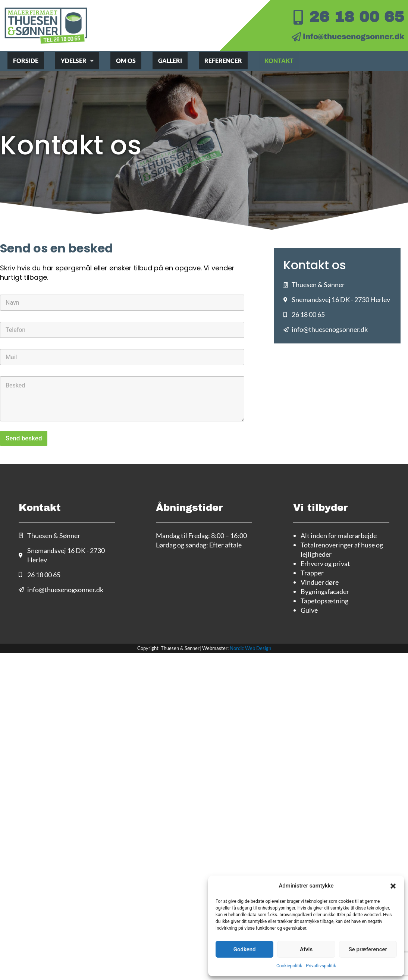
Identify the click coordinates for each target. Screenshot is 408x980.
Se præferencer (368, 949)
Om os (126, 61)
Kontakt (279, 61)
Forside (26, 61)
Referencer (223, 61)
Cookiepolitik (289, 966)
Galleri (170, 61)
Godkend (245, 949)
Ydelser (77, 61)
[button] (393, 886)
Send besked (24, 438)
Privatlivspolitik (321, 966)
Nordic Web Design (250, 648)
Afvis (306, 949)
